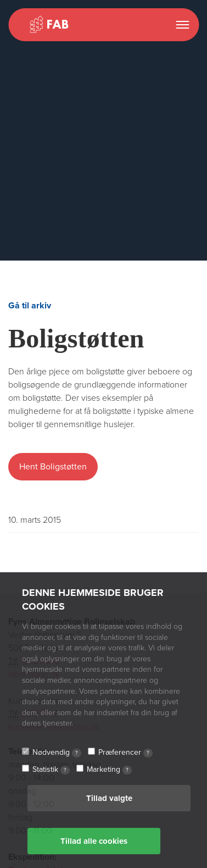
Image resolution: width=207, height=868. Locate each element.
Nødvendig (57, 753)
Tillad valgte (109, 798)
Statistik (51, 770)
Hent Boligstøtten (53, 467)
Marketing (109, 770)
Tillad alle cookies (94, 841)
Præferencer (125, 753)
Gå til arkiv (30, 306)
